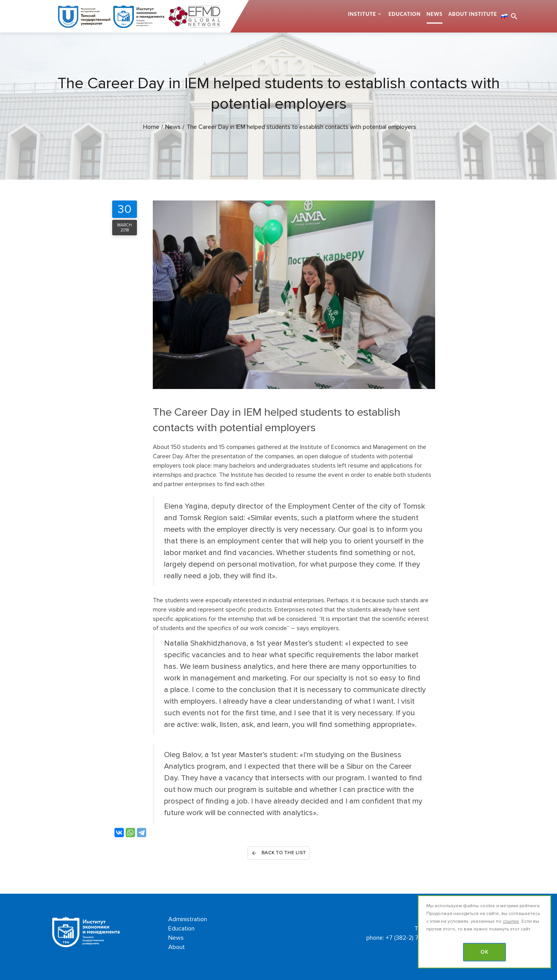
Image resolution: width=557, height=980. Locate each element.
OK (484, 952)
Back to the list (278, 853)
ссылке (511, 921)
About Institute (473, 14)
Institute (362, 14)
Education (404, 14)
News (435, 14)
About (177, 947)
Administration (188, 919)
